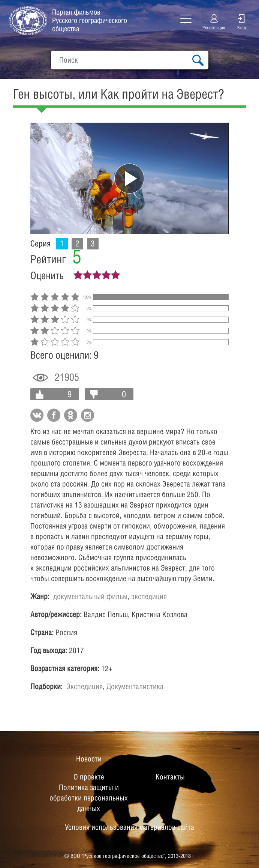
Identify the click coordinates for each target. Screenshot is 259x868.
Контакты (170, 777)
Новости (89, 759)
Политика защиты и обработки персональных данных (89, 798)
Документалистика (135, 686)
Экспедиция (85, 686)
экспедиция (149, 596)
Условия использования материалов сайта (129, 827)
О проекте (89, 777)
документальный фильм (90, 596)
